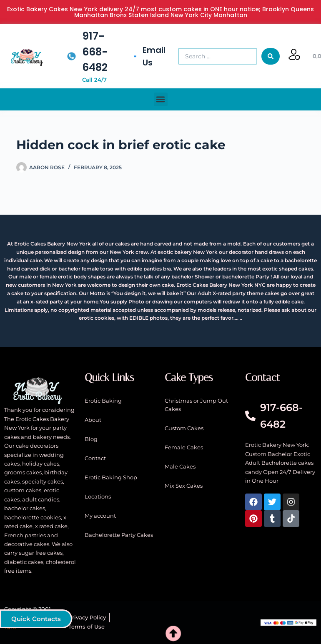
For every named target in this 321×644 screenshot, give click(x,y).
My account (100, 516)
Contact (95, 458)
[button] (161, 99)
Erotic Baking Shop (111, 477)
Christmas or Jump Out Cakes (196, 405)
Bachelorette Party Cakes (119, 535)
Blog (91, 439)
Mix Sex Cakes (184, 486)
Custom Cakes (184, 428)
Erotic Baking (103, 401)
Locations (98, 496)
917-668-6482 (95, 52)
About (93, 420)
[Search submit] (271, 56)
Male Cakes (180, 466)
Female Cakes (184, 447)
